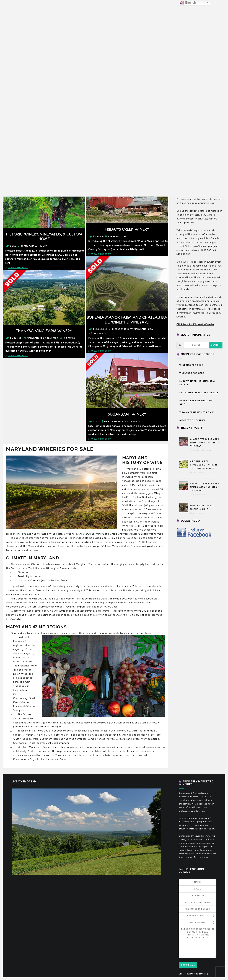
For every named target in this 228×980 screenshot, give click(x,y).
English (188, 3)
